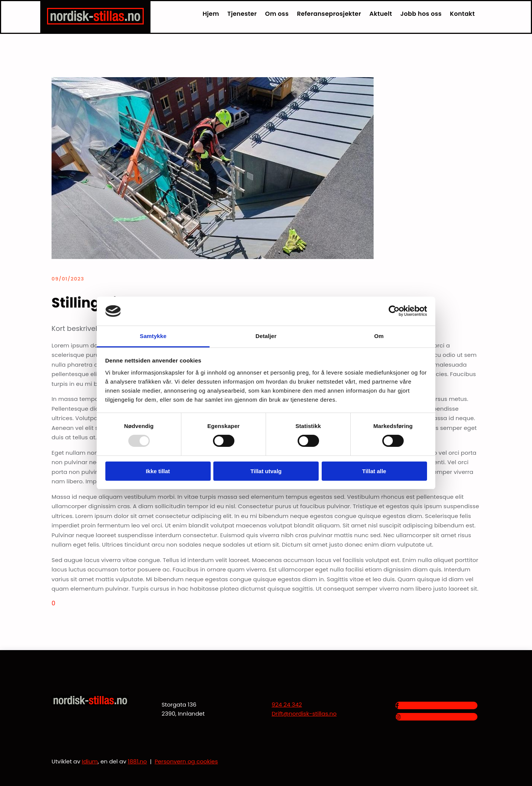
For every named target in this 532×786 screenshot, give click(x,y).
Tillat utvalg (266, 471)
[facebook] (397, 706)
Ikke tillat (158, 471)
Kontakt (462, 14)
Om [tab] (379, 336)
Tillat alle (374, 471)
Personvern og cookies (186, 761)
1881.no (138, 761)
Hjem (211, 14)
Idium (90, 761)
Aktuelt (381, 14)
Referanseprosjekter (329, 14)
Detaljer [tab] (266, 336)
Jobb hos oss (421, 14)
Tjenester (242, 14)
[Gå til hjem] (95, 22)
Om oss (277, 14)
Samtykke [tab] (153, 336)
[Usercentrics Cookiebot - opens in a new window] (394, 311)
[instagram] (398, 717)
